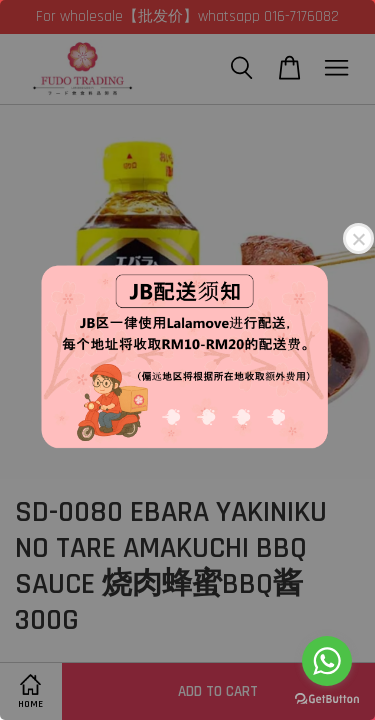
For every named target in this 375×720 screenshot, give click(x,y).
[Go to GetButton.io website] (327, 699)
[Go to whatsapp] (327, 661)
